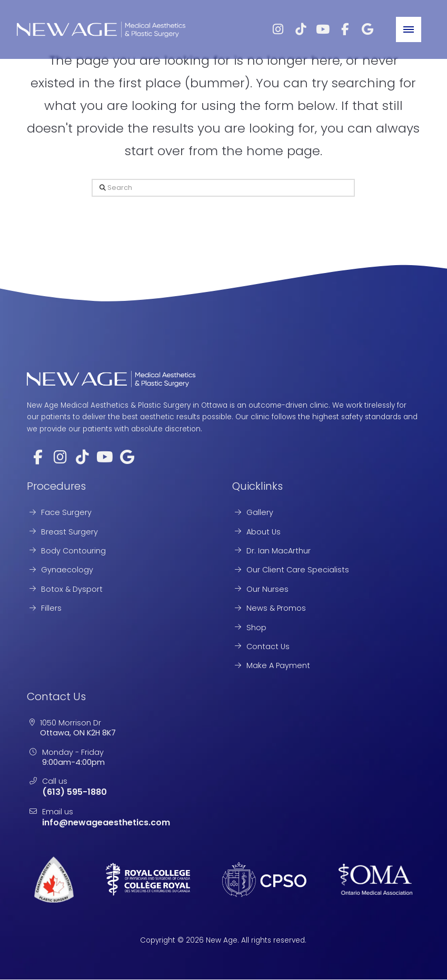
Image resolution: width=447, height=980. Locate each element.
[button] (409, 29)
